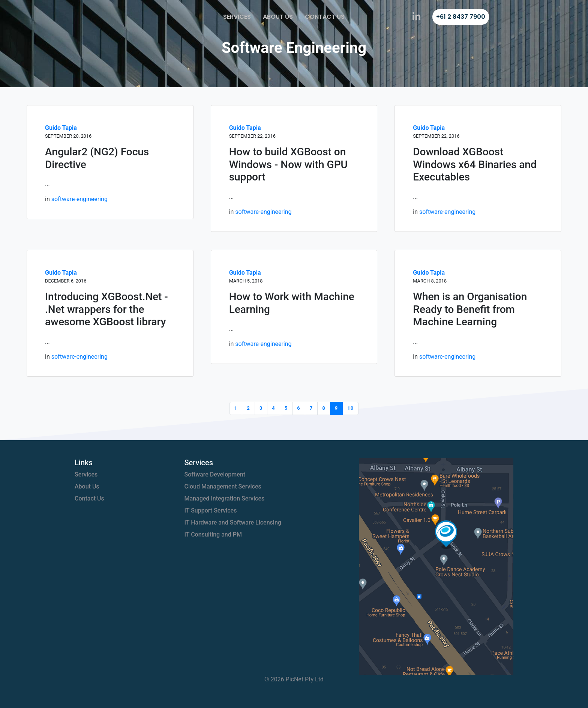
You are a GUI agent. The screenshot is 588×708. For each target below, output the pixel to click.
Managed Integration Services (225, 498)
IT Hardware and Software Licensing (233, 522)
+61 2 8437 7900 (461, 17)
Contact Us (325, 17)
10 (350, 408)
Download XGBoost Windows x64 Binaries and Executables (475, 164)
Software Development (215, 474)
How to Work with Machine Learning (292, 303)
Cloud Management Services (223, 486)
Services (237, 17)
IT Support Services (211, 510)
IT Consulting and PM (213, 534)
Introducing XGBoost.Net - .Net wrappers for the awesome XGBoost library (106, 309)
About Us (278, 17)
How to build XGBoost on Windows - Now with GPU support (288, 164)
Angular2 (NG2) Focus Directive (97, 158)
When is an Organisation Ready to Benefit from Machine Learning (470, 309)
